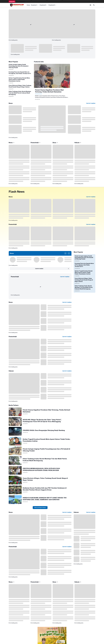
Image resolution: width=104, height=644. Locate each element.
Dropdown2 (44, 5)
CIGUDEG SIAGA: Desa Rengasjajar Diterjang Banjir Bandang (44, 430)
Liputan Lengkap (91, 103)
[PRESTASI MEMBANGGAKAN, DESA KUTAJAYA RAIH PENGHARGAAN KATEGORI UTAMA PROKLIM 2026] (15, 470)
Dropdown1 (35, 5)
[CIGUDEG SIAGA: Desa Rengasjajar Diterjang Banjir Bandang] (15, 431)
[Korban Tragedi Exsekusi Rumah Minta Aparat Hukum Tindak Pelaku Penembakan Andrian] (15, 441)
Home (28, 5)
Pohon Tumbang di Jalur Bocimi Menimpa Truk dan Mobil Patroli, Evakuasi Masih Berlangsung (20, 93)
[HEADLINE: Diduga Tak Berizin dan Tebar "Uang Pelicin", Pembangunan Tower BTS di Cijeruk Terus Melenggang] (15, 422)
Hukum (78, 143)
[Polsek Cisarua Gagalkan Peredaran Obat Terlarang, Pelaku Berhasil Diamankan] (52, 76)
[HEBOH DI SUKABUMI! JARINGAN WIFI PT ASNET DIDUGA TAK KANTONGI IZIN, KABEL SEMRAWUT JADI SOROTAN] (15, 500)
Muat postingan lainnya (40, 507)
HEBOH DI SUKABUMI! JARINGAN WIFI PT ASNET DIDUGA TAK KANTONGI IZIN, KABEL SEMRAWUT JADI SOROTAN (45, 499)
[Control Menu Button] (90, 5)
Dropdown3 (52, 5)
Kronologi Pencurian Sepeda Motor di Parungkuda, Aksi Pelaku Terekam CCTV (20, 73)
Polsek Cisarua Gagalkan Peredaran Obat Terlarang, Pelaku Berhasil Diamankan (49, 91)
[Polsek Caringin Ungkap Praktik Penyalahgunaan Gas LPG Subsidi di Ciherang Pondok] (15, 451)
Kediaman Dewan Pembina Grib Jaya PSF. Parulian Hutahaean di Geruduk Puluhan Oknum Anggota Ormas (45, 489)
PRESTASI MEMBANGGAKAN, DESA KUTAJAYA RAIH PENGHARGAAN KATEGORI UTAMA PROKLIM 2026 (41, 469)
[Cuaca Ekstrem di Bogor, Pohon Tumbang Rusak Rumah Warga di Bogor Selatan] (15, 480)
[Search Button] (94, 5)
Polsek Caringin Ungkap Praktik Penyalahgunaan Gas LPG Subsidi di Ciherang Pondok (18, 66)
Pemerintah (36, 143)
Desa (55, 143)
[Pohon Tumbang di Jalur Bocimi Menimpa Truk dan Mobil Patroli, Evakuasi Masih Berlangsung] (15, 461)
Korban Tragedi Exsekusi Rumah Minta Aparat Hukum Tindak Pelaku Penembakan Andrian (19, 79)
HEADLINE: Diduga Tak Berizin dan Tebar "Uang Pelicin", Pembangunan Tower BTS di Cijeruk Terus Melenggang (42, 421)
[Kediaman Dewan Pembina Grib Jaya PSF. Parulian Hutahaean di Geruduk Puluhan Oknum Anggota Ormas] (15, 490)
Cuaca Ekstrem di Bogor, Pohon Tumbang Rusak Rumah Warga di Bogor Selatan (20, 86)
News (12, 143)
